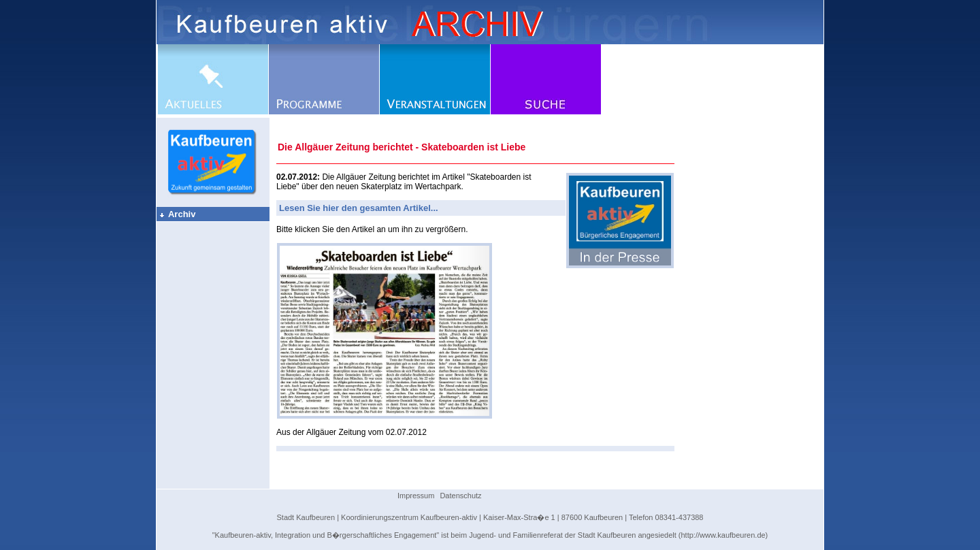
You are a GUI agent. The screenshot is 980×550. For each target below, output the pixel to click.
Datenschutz (460, 496)
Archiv (177, 214)
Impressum (416, 496)
